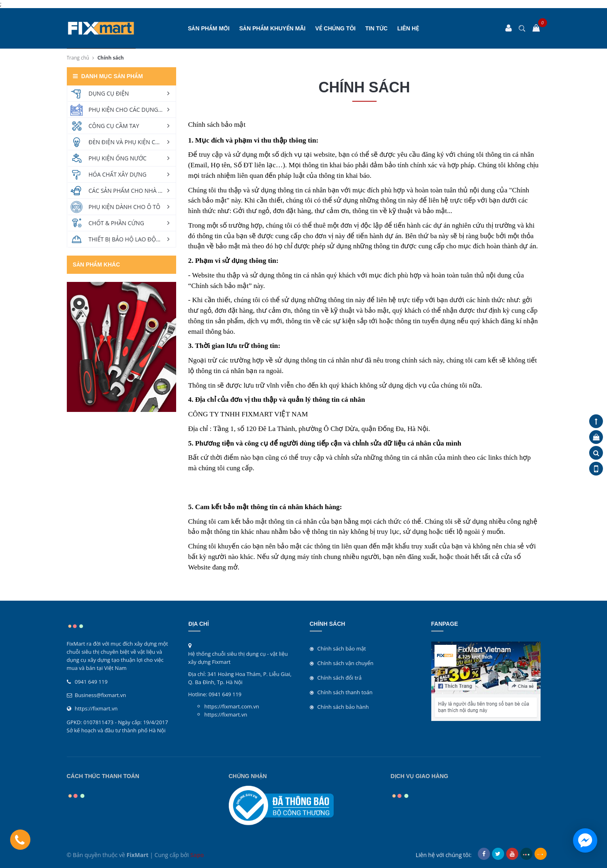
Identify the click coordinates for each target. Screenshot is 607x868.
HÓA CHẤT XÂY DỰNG (118, 174)
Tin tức (376, 28)
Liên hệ (408, 28)
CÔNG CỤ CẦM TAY (114, 126)
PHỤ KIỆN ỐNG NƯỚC (118, 158)
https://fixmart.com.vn (232, 706)
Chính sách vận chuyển (346, 663)
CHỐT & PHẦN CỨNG (116, 223)
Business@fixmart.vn (101, 695)
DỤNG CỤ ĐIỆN (109, 93)
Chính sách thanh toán (345, 692)
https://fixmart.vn (96, 708)
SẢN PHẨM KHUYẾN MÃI (273, 28)
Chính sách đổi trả (340, 678)
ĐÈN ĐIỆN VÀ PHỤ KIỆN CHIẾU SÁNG (132, 142)
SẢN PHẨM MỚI (209, 28)
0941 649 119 (91, 682)
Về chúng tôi (335, 28)
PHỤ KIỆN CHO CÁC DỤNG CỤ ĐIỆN (132, 110)
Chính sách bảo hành (343, 707)
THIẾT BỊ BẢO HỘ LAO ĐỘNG (127, 239)
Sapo (197, 855)
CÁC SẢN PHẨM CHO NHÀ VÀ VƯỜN (132, 191)
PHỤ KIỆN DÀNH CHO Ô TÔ (125, 207)
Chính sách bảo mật (342, 648)
